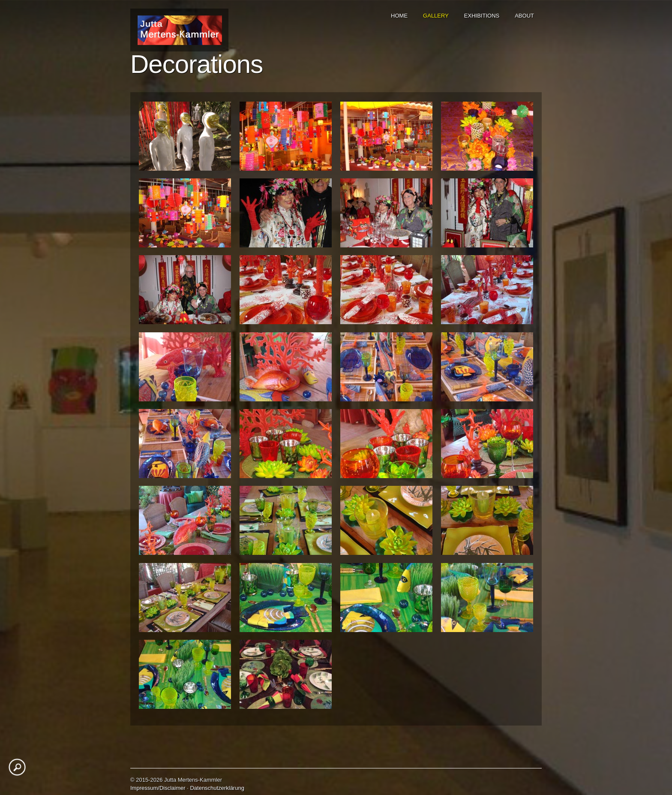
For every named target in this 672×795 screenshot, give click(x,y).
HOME (399, 16)
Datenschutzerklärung (217, 788)
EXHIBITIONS (482, 16)
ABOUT (524, 16)
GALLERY (436, 16)
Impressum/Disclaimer (158, 788)
